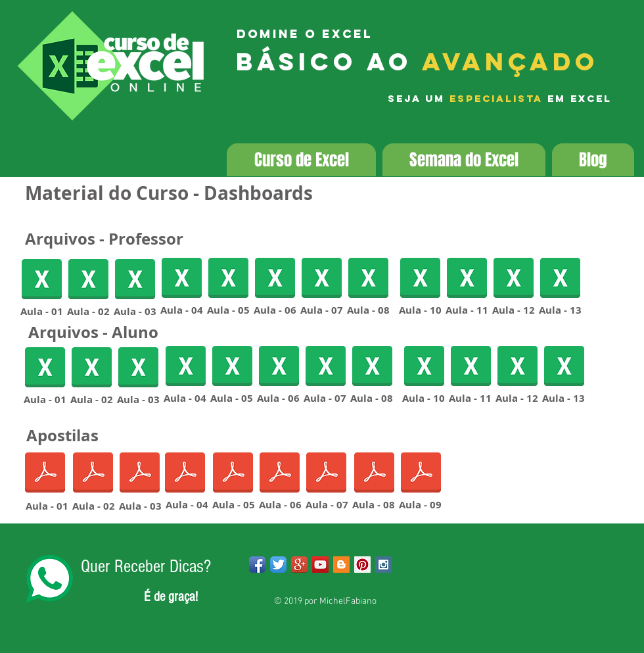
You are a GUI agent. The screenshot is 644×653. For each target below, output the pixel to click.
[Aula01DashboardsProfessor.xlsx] (42, 280)
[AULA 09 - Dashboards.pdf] (421, 474)
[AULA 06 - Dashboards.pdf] (280, 474)
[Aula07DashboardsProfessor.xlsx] (322, 279)
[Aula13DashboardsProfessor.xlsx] (560, 279)
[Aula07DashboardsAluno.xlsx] (326, 367)
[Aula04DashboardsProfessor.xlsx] (182, 279)
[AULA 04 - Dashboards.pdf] (185, 474)
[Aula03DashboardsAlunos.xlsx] (138, 369)
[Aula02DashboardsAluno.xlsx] (92, 369)
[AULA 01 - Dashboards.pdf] (45, 474)
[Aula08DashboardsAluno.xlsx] (372, 367)
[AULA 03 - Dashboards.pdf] (140, 474)
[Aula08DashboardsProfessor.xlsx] (368, 279)
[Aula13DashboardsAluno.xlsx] (564, 367)
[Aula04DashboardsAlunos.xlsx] (186, 367)
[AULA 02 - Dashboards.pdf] (93, 474)
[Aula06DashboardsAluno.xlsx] (279, 367)
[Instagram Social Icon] (383, 565)
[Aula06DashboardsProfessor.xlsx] (275, 279)
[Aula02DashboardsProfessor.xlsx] (88, 280)
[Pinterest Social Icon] (362, 565)
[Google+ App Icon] (299, 565)
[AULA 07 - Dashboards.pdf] (326, 474)
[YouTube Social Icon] (320, 565)
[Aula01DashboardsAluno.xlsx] (45, 369)
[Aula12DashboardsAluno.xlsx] (514, 279)
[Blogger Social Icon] (341, 565)
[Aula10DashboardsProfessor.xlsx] (420, 279)
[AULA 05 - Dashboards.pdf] (233, 474)
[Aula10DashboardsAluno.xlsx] (424, 367)
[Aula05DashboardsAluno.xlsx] (228, 279)
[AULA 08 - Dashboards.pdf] (374, 474)
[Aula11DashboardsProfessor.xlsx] (467, 279)
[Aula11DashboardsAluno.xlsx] (471, 367)
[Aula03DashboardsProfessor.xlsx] (135, 280)
